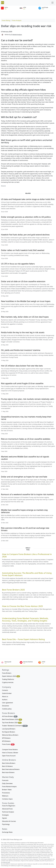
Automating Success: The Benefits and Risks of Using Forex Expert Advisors (27, 574)
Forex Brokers (7, 673)
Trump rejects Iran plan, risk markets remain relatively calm (28, 399)
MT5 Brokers (6, 738)
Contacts (5, 690)
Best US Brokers (7, 766)
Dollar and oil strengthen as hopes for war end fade (24, 477)
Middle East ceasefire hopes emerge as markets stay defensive (24, 511)
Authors (5, 700)
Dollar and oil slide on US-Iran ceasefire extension (23, 281)
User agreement (7, 703)
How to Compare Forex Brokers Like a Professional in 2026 (27, 555)
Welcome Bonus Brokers (10, 735)
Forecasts (5, 780)
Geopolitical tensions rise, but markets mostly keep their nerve (26, 418)
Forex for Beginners (9, 806)
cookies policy (27, 866)
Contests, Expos (7, 799)
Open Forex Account (9, 756)
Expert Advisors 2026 (11, 676)
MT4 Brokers (6, 741)
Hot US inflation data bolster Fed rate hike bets (22, 366)
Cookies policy (7, 709)
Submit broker (7, 693)
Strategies (5, 815)
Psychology (6, 824)
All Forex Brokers (10, 716)
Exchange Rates (7, 832)
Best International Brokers (11, 769)
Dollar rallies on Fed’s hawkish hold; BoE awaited (23, 250)
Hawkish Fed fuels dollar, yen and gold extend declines (25, 235)
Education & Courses (9, 821)
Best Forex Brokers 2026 (12, 719)
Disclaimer (6, 706)
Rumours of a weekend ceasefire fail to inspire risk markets (27, 494)
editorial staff (6, 862)
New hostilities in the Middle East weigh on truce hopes (26, 301)
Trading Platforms (8, 679)
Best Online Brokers (9, 763)
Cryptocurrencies (8, 682)
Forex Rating (6, 20)
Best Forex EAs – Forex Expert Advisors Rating (23, 639)
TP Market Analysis (16, 34)
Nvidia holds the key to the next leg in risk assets (23, 332)
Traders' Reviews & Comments (15, 726)
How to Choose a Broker (10, 753)
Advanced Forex (7, 809)
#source (3, 186)
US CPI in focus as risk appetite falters (18, 264)
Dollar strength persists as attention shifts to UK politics (26, 217)
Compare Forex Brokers (10, 750)
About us (5, 696)
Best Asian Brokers (8, 772)
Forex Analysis (17, 20)
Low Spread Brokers (9, 729)
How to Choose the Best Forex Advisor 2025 (22, 606)
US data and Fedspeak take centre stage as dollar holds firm (28, 199)
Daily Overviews (7, 783)
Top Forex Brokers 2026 (12, 723)
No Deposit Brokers (9, 732)
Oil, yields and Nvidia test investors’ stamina (21, 350)
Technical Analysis (8, 812)
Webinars (5, 796)
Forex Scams (8, 744)
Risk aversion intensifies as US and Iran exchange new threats (25, 529)
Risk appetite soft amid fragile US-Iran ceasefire (22, 383)
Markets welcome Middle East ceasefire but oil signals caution (25, 458)
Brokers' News (7, 790)
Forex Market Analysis (9, 787)
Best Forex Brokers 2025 (13, 590)
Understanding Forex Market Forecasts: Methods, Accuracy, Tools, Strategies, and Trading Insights (25, 620)
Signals (4, 818)
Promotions (6, 793)
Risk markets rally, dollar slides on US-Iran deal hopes (25, 317)
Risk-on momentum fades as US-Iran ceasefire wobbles (26, 439)
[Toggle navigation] (52, 3)
